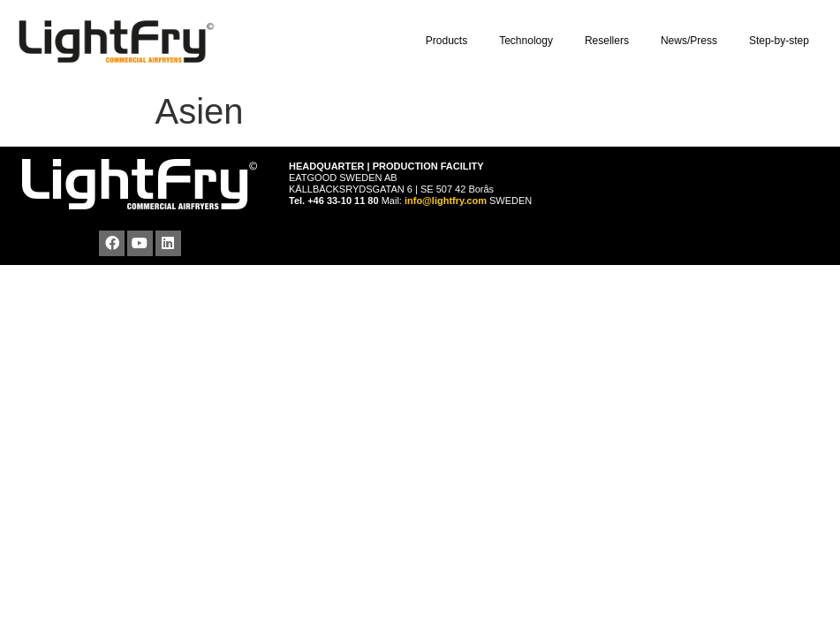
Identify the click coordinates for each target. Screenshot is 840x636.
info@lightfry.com (447, 201)
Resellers (611, 42)
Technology (530, 42)
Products (451, 42)
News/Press (693, 42)
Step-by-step (783, 42)
